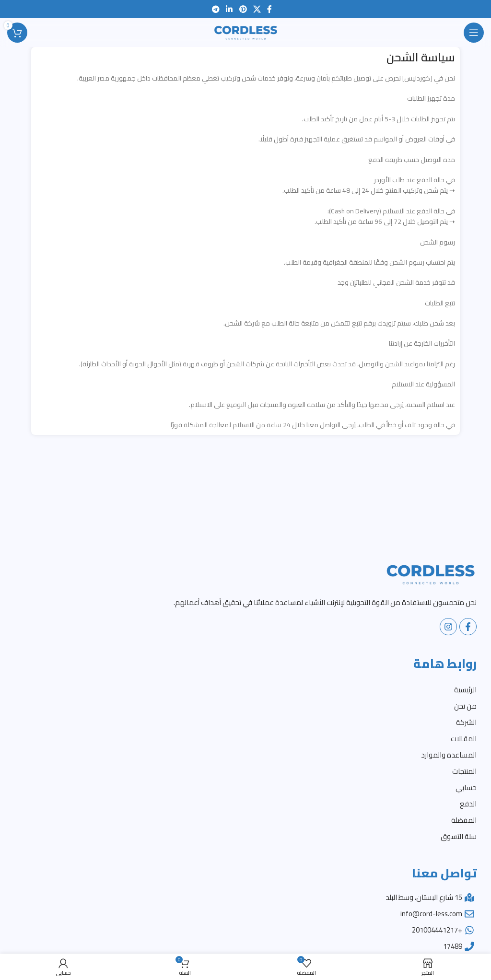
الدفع (468, 804)
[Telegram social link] (216, 9)
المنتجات (464, 771)
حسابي (466, 787)
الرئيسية (465, 690)
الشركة (466, 722)
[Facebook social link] (269, 9)
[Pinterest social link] (243, 9)
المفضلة (464, 820)
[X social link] (257, 9)
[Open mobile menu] (474, 33)
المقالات (464, 739)
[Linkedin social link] (229, 9)
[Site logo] (245, 32)
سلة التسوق (459, 836)
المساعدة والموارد (449, 755)
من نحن (465, 706)
